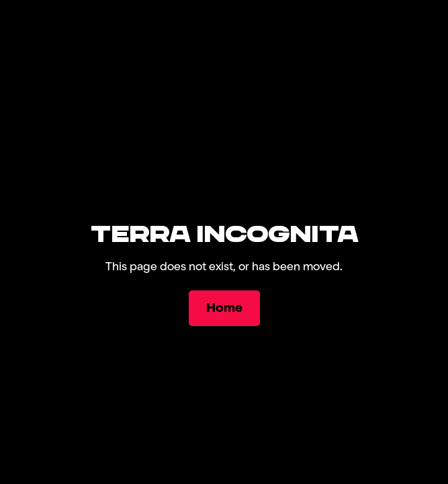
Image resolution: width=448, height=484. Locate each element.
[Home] (224, 308)
